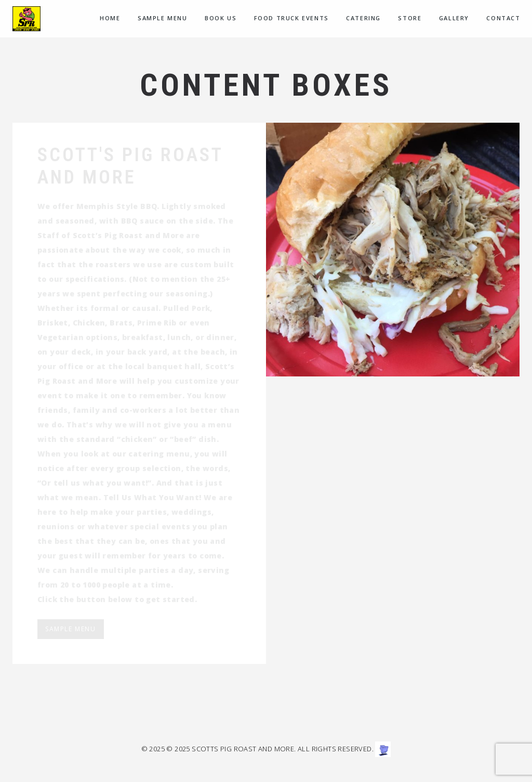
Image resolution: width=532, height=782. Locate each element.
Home (110, 18)
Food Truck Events (291, 18)
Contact (503, 18)
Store (410, 18)
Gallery (454, 18)
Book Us (221, 18)
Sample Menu (71, 629)
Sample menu (163, 18)
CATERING (363, 18)
